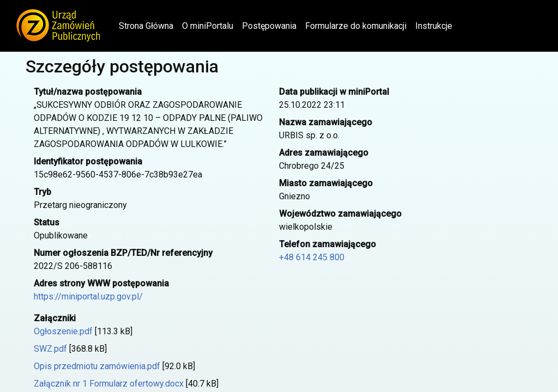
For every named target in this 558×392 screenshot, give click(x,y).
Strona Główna (148, 25)
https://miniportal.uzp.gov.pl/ (88, 296)
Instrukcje (434, 26)
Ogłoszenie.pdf (63, 331)
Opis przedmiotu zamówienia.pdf (97, 366)
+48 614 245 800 (312, 257)
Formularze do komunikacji (356, 26)
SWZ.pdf (50, 349)
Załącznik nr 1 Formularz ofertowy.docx (109, 384)
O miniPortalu (208, 26)
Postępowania (269, 26)
